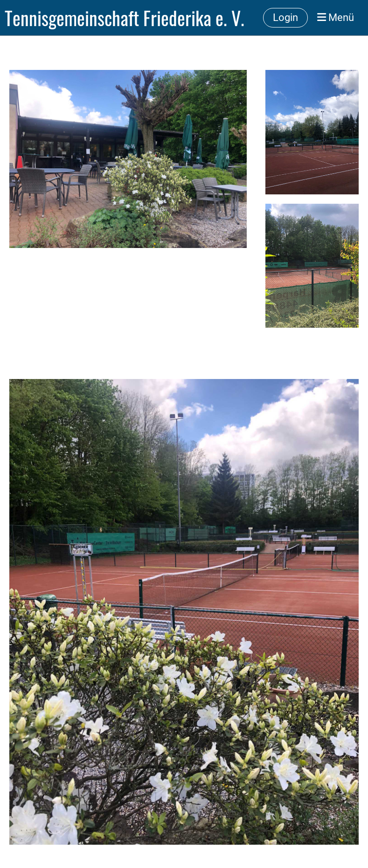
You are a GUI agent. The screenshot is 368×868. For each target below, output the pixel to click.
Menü (336, 17)
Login (285, 17)
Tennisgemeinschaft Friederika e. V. (125, 18)
